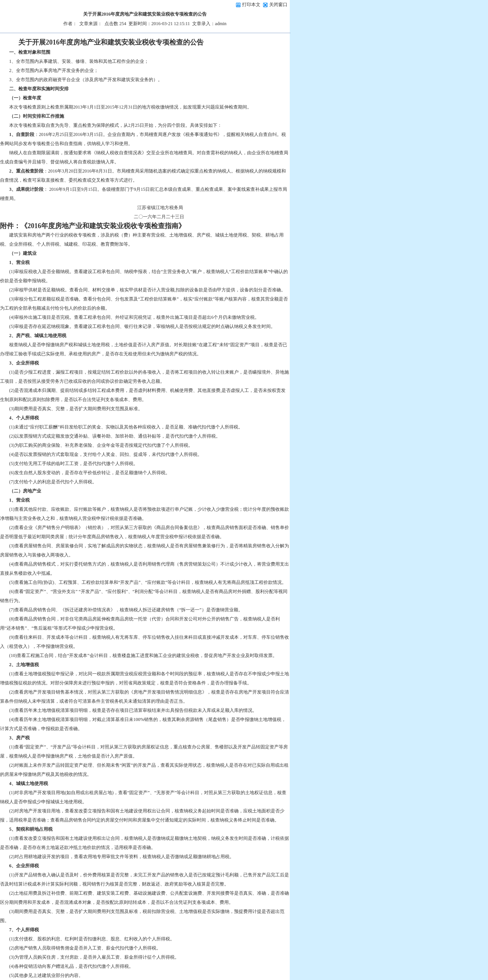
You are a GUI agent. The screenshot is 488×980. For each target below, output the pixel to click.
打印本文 (248, 5)
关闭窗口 (278, 5)
